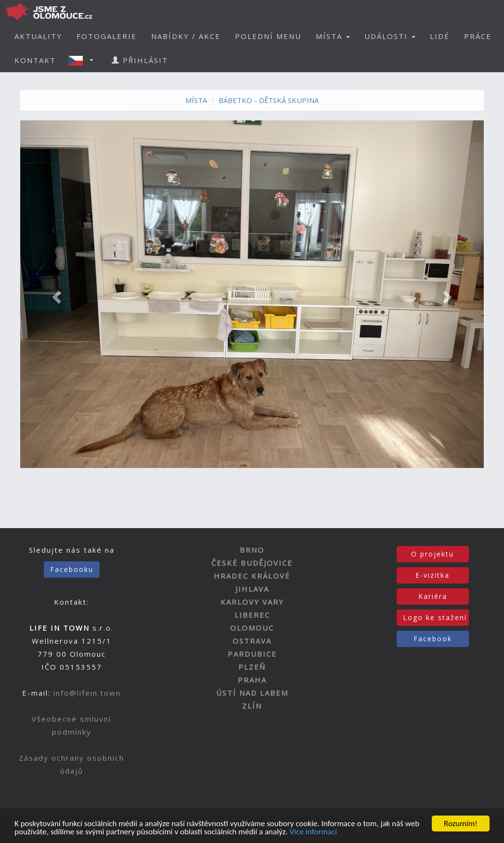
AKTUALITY (38, 36)
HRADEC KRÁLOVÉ (252, 576)
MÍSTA (196, 100)
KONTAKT (35, 60)
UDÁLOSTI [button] (390, 36)
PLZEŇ (252, 667)
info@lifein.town (87, 693)
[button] (84, 60)
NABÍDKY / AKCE (186, 36)
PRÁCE (478, 36)
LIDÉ (440, 36)
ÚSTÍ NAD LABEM (252, 693)
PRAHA (252, 680)
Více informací (313, 834)
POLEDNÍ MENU (268, 36)
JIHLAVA (252, 589)
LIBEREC (252, 615)
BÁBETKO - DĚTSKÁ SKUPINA (269, 100)
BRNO (252, 550)
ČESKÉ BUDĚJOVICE (252, 563)
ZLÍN (252, 706)
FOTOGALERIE (107, 36)
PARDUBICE (252, 654)
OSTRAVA (252, 641)
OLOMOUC (252, 628)
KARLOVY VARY (252, 602)
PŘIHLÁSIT (140, 60)
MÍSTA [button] (333, 36)
